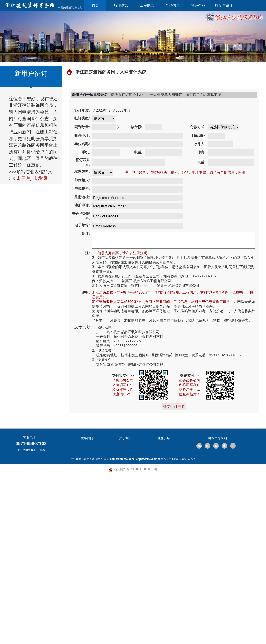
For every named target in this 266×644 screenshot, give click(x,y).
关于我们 (125, 605)
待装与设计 (224, 5)
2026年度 (88, 118)
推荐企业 (198, 5)
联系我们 (87, 605)
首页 (95, 5)
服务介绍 (164, 605)
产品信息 (172, 5)
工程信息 (147, 5)
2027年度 (108, 118)
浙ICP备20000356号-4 (182, 626)
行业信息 (121, 5)
